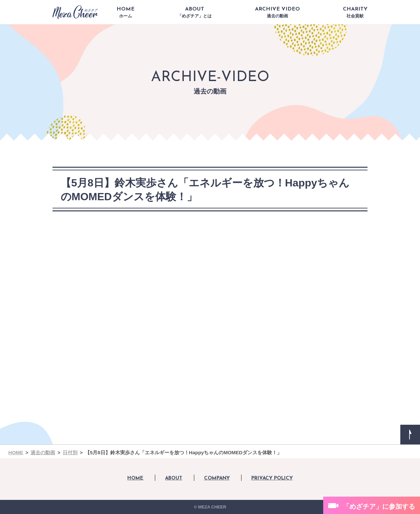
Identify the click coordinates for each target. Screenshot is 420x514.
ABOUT (195, 12)
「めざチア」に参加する (379, 506)
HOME (126, 12)
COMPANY (217, 478)
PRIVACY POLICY (272, 478)
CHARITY (355, 12)
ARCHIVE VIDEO (277, 12)
